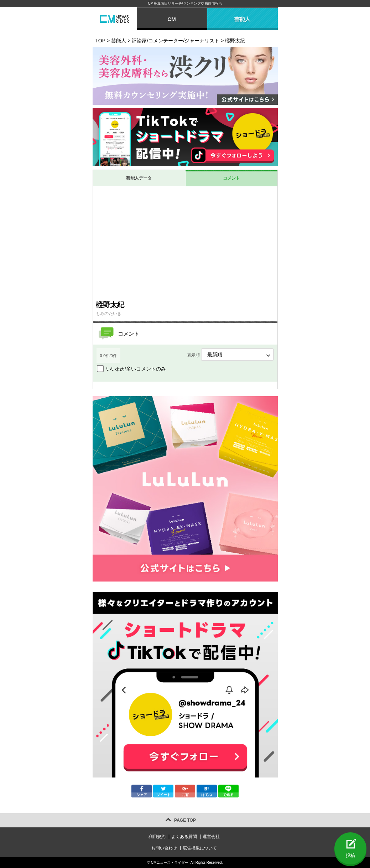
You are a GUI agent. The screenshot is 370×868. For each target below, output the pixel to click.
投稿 (350, 855)
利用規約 (157, 837)
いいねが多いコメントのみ (136, 369)
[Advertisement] (185, 243)
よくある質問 (184, 837)
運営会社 (211, 837)
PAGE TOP (185, 820)
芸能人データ (139, 178)
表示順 (230, 355)
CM (171, 19)
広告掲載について (200, 848)
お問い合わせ (164, 848)
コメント (231, 178)
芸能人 (242, 19)
